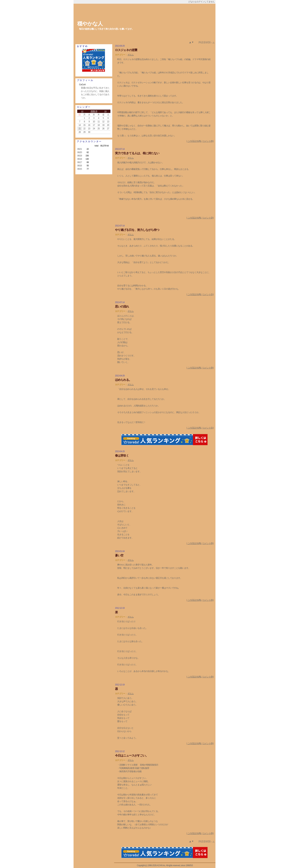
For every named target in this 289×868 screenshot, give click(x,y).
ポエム (131, 55)
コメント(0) (208, 141)
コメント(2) (208, 218)
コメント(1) (208, 294)
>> (105, 111)
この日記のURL (194, 141)
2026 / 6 (94, 111)
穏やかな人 (90, 24)
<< (82, 111)
